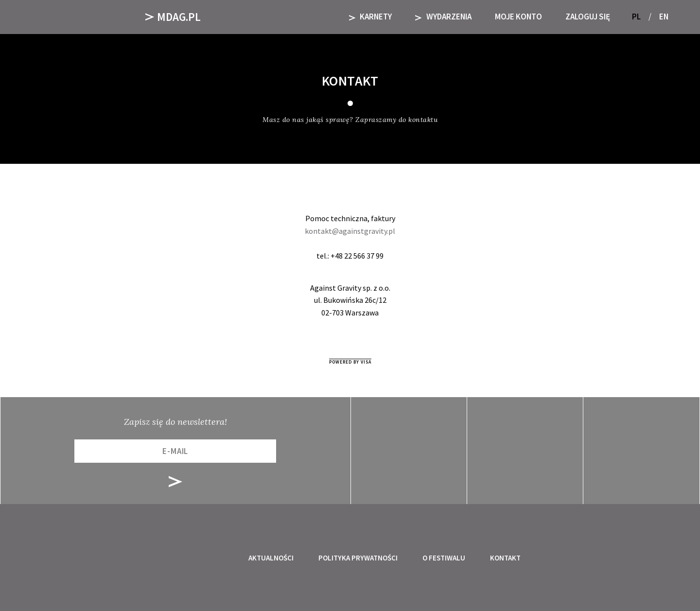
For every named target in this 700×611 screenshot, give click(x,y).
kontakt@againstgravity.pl (350, 231)
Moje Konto (518, 17)
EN (664, 17)
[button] (680, 17)
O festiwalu (444, 558)
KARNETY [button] (371, 17)
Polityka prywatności (358, 558)
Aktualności (271, 558)
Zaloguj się (588, 17)
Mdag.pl (173, 17)
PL (636, 17)
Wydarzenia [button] (443, 17)
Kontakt (505, 558)
